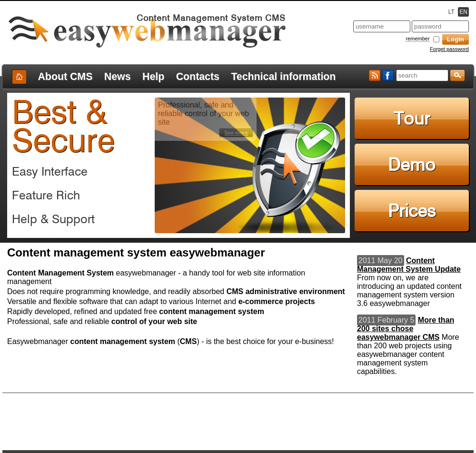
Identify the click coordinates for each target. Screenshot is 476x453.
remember (417, 39)
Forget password (449, 49)
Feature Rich (46, 195)
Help (153, 77)
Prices (412, 211)
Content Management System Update (409, 265)
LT (451, 12)
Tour (412, 118)
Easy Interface (50, 171)
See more (236, 133)
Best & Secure (63, 126)
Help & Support (53, 219)
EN (463, 12)
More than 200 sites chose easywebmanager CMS (406, 329)
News (118, 77)
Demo (412, 164)
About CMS (65, 77)
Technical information (283, 77)
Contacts (198, 77)
